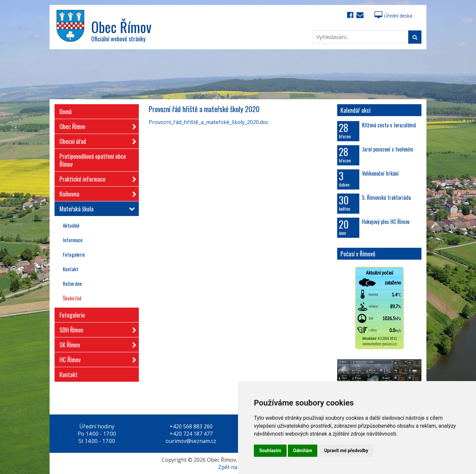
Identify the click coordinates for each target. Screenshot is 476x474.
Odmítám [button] (303, 451)
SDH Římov (96, 329)
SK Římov (96, 344)
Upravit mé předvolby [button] (346, 451)
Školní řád (72, 298)
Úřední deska (393, 16)
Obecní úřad (96, 140)
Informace (73, 240)
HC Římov (96, 358)
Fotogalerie (74, 254)
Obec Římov (96, 125)
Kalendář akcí (356, 110)
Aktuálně (71, 225)
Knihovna (96, 193)
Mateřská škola (96, 209)
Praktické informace (96, 178)
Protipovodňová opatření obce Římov (93, 160)
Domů (66, 111)
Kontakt (71, 269)
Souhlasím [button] (270, 451)
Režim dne (72, 283)
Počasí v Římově (358, 254)
